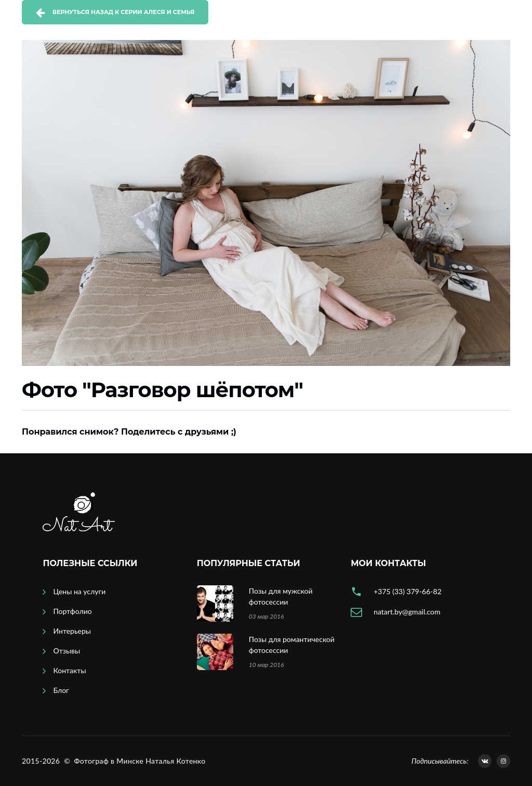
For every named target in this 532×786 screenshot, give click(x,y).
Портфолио (72, 611)
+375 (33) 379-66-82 (408, 591)
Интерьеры (72, 631)
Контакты (69, 670)
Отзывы (66, 651)
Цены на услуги (79, 591)
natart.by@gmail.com (407, 612)
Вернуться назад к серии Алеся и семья (123, 12)
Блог (61, 690)
